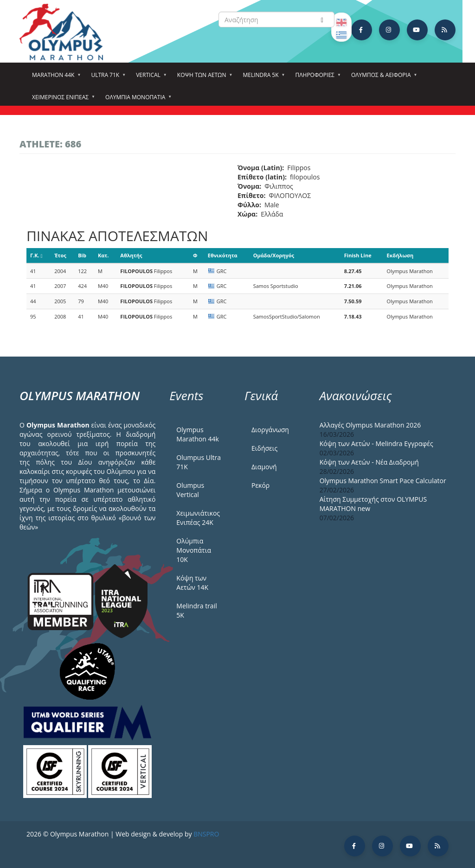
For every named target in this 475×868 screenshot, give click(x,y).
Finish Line (358, 255)
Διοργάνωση (270, 430)
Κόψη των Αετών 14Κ (192, 583)
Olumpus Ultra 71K (199, 462)
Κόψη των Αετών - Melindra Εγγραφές (376, 444)
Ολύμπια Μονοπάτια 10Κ (194, 550)
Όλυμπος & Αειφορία (382, 78)
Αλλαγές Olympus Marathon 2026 (370, 425)
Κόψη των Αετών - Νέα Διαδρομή (369, 462)
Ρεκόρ (260, 485)
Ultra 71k (106, 78)
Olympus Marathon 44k (197, 434)
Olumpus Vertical (190, 490)
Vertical (150, 78)
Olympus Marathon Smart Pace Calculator (383, 481)
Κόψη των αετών (203, 78)
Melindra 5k (262, 78)
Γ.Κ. (36, 255)
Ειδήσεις (264, 448)
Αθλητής (131, 255)
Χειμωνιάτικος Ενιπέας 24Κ (198, 518)
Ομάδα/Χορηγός (274, 255)
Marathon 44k (55, 78)
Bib (82, 255)
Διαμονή (264, 467)
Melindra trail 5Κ (196, 610)
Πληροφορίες (316, 78)
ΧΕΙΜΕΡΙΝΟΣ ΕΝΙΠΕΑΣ (62, 100)
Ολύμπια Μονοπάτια (137, 100)
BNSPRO (206, 834)
